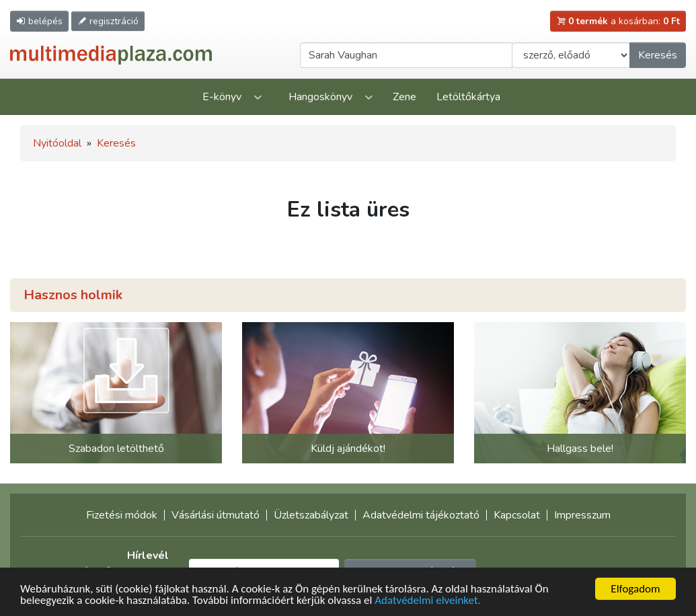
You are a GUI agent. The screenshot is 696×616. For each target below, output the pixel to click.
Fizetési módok (122, 515)
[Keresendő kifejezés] (406, 55)
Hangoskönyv (320, 97)
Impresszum (582, 515)
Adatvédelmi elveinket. (428, 602)
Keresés (658, 55)
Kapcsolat (517, 515)
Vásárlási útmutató (216, 515)
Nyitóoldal (57, 143)
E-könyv (222, 97)
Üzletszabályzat (311, 515)
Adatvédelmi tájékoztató (421, 515)
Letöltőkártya (468, 97)
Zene (404, 97)
